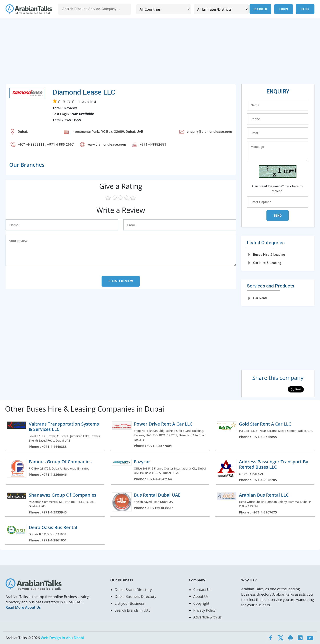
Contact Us (202, 590)
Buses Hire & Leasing (269, 255)
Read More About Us (23, 607)
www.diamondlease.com (107, 145)
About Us (201, 596)
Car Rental (261, 298)
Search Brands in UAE (133, 610)
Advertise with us (207, 617)
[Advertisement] (139, 53)
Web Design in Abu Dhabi (62, 638)
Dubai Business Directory (135, 596)
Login (284, 9)
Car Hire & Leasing (267, 263)
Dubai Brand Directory (133, 590)
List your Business (130, 603)
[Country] (164, 9)
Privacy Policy (204, 610)
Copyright (201, 603)
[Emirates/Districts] (221, 9)
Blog (305, 9)
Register (260, 9)
